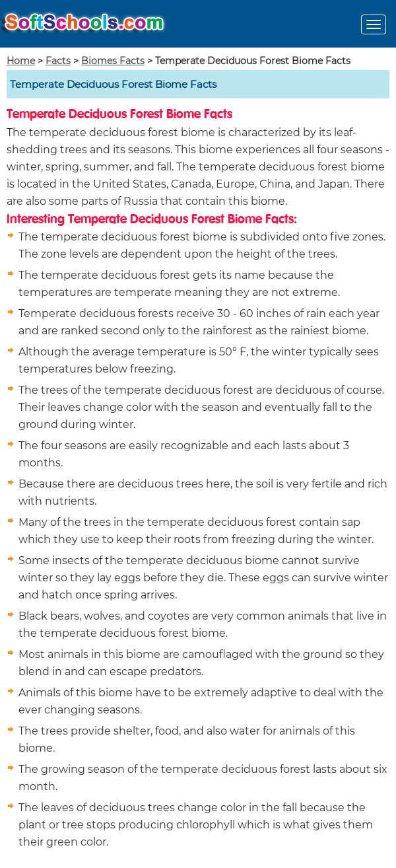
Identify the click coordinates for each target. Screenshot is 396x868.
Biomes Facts (113, 61)
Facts (58, 61)
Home (21, 61)
